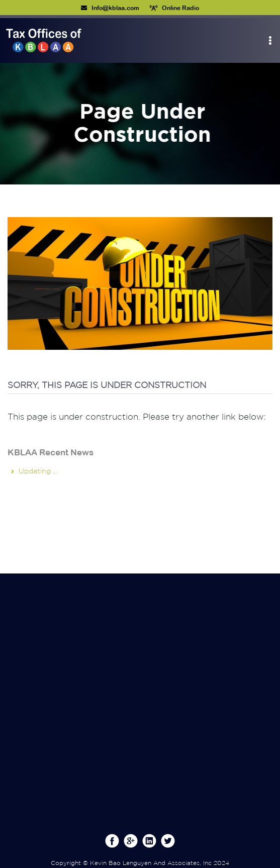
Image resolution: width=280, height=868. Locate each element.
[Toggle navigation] (270, 40)
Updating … (38, 471)
